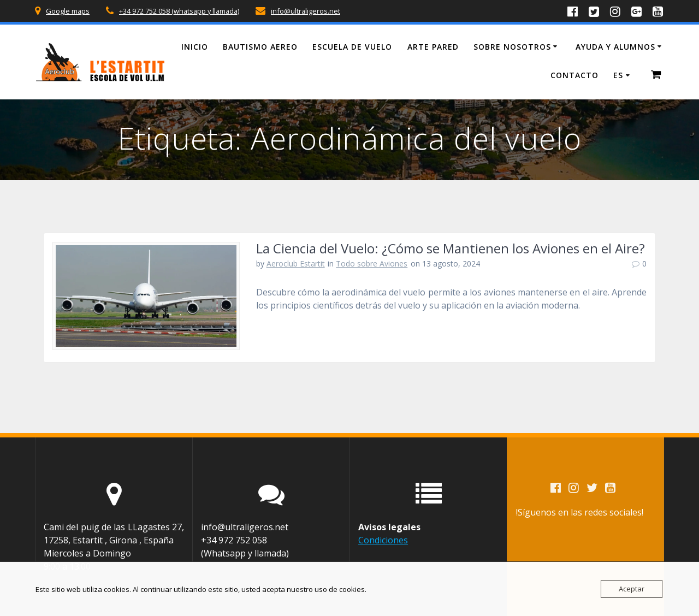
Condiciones (383, 540)
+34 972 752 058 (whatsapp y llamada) (179, 11)
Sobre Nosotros (512, 47)
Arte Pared (433, 47)
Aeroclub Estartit (296, 263)
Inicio (195, 47)
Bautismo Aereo (260, 47)
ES (618, 75)
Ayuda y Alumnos (615, 47)
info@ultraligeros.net (306, 11)
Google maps (68, 11)
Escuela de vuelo (352, 47)
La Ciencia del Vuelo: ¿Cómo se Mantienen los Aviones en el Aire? (451, 248)
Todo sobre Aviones (372, 263)
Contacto (574, 75)
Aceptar (632, 589)
